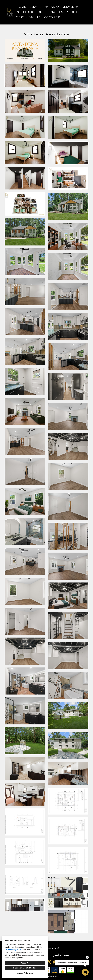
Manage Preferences (25, 973)
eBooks (57, 12)
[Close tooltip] (87, 957)
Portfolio (25, 12)
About (72, 12)
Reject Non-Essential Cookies (25, 968)
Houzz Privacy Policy (13, 950)
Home (21, 7)
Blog (43, 12)
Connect (52, 17)
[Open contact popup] (85, 972)
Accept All (25, 963)
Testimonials (28, 17)
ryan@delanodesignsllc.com (49, 955)
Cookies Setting (52, 976)
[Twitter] (49, 962)
